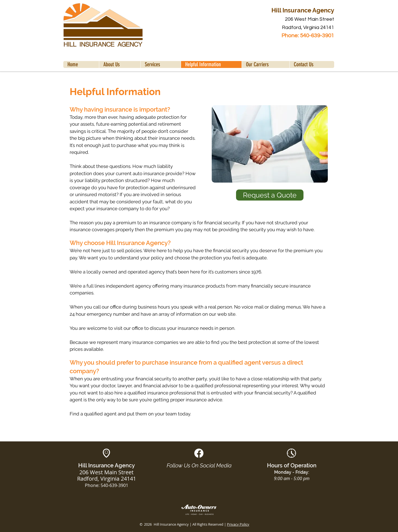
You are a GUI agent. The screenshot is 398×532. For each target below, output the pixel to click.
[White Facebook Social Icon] (199, 453)
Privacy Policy (238, 524)
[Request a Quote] (270, 195)
